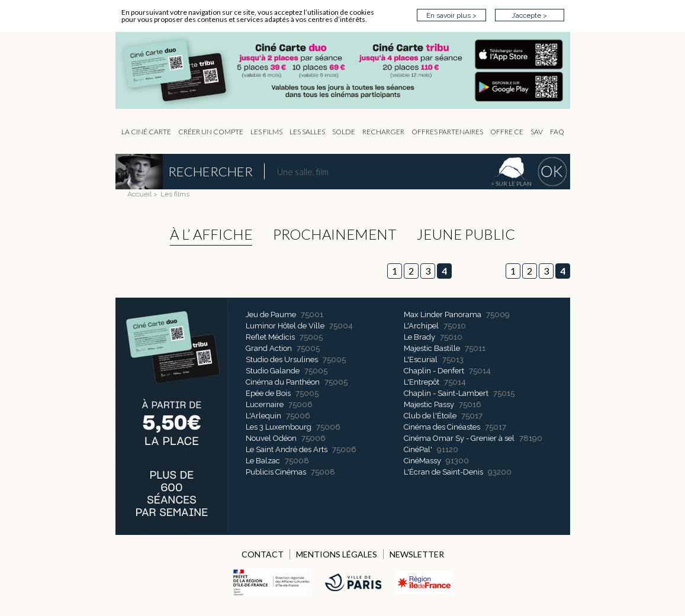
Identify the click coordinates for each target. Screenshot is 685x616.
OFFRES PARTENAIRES (447, 132)
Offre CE (507, 132)
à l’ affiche (211, 234)
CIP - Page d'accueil (349, 71)
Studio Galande (273, 371)
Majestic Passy (429, 404)
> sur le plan (511, 183)
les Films (266, 132)
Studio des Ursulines (282, 359)
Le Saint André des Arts (287, 449)
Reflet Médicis (270, 337)
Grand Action (269, 348)
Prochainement (335, 234)
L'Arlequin (263, 416)
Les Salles (307, 132)
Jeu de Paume (271, 315)
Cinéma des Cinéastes (442, 427)
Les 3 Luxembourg (279, 427)
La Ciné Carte (146, 132)
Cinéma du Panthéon (283, 382)
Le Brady (419, 337)
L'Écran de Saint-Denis (443, 472)
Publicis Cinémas (276, 472)
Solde (344, 132)
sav (537, 132)
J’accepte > (529, 15)
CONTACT (263, 554)
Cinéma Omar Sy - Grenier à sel (459, 438)
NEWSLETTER (417, 554)
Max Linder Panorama (443, 315)
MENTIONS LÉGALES (337, 554)
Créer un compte (211, 132)
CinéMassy (422, 461)
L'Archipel (421, 326)
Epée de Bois (268, 393)
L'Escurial (421, 359)
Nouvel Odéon (271, 438)
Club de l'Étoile (430, 416)
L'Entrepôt (422, 382)
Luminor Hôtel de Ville (285, 326)
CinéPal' (418, 449)
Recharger (383, 132)
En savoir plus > (451, 15)
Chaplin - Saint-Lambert (446, 393)
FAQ (557, 132)
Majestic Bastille (432, 348)
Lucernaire (265, 404)
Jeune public (466, 234)
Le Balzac (263, 461)
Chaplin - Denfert (434, 371)
